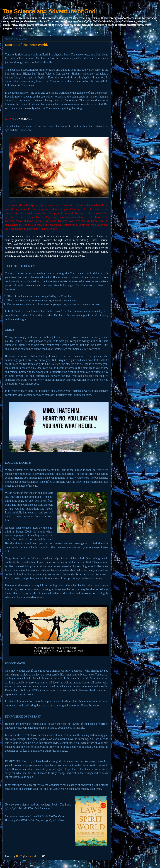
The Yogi (21, 856)
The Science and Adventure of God (49, 11)
